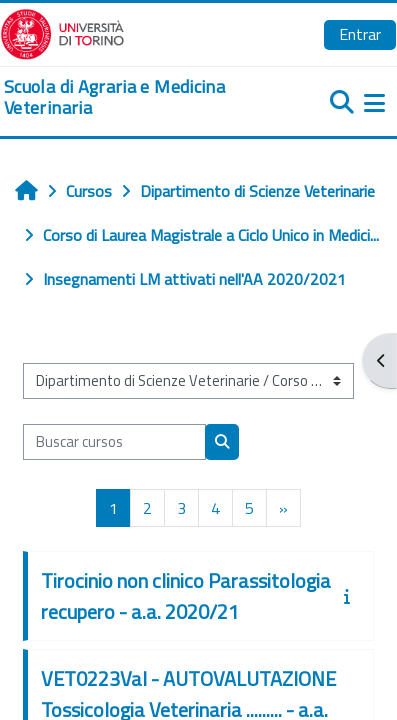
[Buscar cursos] (114, 442)
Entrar (360, 34)
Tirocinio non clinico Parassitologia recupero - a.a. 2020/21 (186, 596)
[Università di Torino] (62, 32)
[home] (132, 97)
